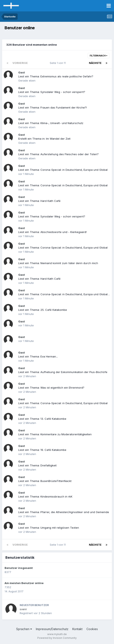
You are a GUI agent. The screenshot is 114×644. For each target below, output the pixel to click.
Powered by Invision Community (57, 638)
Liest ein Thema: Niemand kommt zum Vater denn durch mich (58, 263)
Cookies (92, 629)
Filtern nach (99, 56)
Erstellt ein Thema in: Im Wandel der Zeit (44, 139)
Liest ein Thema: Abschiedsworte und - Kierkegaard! (52, 232)
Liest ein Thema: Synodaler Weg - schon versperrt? (52, 92)
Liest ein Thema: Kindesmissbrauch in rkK (45, 496)
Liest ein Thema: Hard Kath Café (39, 201)
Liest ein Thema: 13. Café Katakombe (42, 419)
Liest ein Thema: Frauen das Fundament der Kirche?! (53, 107)
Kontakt (77, 629)
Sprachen (24, 629)
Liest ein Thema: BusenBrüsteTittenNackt (45, 481)
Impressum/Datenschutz (52, 629)
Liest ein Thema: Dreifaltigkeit (37, 465)
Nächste (95, 63)
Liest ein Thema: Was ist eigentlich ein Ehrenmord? (51, 388)
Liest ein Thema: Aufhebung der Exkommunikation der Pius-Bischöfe (63, 372)
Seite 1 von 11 (58, 63)
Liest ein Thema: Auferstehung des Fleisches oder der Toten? (58, 154)
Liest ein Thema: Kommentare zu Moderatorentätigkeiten (55, 434)
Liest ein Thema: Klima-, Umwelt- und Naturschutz (51, 123)
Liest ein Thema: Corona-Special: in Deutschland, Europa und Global (63, 170)
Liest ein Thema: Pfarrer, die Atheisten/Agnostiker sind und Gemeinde (64, 512)
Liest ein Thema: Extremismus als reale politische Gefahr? (56, 76)
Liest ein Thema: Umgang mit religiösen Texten (49, 528)
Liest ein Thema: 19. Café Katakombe (42, 450)
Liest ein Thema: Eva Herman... (38, 356)
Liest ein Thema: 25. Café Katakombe (43, 310)
